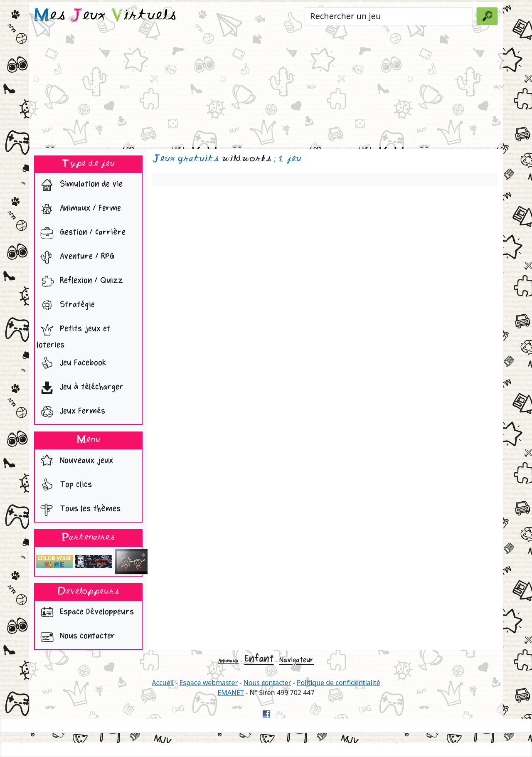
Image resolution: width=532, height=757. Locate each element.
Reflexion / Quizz (80, 281)
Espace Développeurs (85, 613)
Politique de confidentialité (339, 683)
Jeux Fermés (71, 412)
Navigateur (297, 660)
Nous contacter (76, 637)
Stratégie (66, 306)
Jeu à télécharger (80, 388)
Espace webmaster (208, 683)
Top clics (64, 486)
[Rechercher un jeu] (389, 16)
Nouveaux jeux (75, 461)
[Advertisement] (266, 89)
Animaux (228, 661)
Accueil (163, 683)
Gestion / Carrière (81, 233)
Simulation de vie (80, 185)
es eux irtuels (105, 16)
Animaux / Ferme (79, 209)
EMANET (231, 693)
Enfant (259, 659)
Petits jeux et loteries (74, 335)
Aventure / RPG (76, 257)
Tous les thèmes (79, 510)
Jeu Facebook (71, 364)
